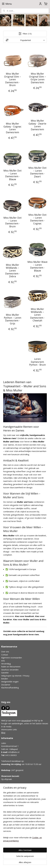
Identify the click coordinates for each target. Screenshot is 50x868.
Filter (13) (25, 34)
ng (10, 664)
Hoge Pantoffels (8, 805)
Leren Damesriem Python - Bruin (37, 362)
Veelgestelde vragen (10, 682)
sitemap (22, 859)
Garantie (5, 673)
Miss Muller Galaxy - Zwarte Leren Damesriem (37, 125)
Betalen (5, 679)
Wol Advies (6, 814)
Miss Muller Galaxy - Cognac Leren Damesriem (12, 128)
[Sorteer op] (25, 40)
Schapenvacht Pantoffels (12, 799)
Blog (3, 733)
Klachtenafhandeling (10, 688)
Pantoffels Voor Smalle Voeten (14, 811)
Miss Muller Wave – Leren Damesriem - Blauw (37, 266)
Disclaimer (6, 685)
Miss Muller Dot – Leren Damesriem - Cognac (37, 219)
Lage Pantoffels (8, 808)
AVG (3, 661)
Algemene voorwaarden (12, 658)
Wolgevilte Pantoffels (10, 802)
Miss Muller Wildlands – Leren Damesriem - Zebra (13, 271)
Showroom (6, 776)
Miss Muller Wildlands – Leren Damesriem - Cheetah (37, 315)
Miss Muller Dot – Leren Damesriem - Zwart (37, 172)
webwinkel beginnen (38, 859)
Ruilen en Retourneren (11, 667)
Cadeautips (6, 796)
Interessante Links (9, 730)
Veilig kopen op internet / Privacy (15, 676)
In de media (6, 727)
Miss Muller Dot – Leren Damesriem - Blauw (13, 175)
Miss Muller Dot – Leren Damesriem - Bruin (13, 222)
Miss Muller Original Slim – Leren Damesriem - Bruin (13, 80)
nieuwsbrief (26, 721)
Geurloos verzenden (10, 670)
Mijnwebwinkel (30, 863)
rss (28, 859)
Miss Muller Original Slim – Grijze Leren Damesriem (37, 78)
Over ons (5, 652)
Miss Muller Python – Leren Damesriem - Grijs (13, 319)
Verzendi (5, 664)
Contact (5, 655)
